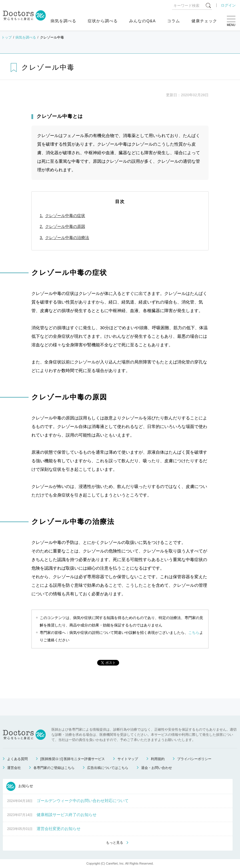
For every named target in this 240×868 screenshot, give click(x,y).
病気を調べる (63, 21)
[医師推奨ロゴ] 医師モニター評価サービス (73, 759)
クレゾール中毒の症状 (65, 216)
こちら (194, 633)
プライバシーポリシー (194, 759)
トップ (7, 37)
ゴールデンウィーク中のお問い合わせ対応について (83, 801)
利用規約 (158, 759)
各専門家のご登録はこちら (54, 768)
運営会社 (14, 768)
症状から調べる (103, 21)
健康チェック (204, 21)
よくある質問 (17, 759)
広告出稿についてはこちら (108, 768)
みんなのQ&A (142, 21)
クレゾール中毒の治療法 (67, 238)
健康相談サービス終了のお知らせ (67, 815)
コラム (174, 21)
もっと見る (115, 843)
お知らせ (20, 786)
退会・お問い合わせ (157, 768)
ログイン (228, 5)
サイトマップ (128, 759)
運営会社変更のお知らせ (59, 829)
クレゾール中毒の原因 (65, 226)
